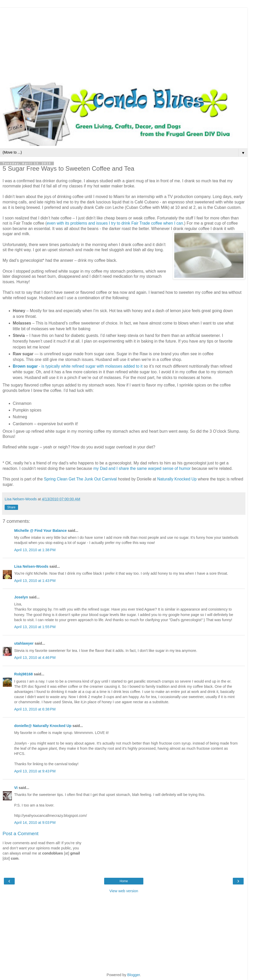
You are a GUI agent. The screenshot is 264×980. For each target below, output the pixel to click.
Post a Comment (20, 833)
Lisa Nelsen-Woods (31, 566)
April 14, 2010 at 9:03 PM (35, 823)
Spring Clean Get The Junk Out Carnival (80, 479)
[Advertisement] (124, 44)
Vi (16, 788)
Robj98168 (23, 674)
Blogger (134, 975)
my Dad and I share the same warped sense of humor (142, 468)
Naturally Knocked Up (177, 479)
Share (11, 507)
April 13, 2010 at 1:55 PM (35, 627)
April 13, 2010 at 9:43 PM (35, 771)
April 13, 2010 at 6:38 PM (35, 709)
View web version (124, 891)
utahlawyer (24, 643)
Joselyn (21, 597)
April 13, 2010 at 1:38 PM (35, 550)
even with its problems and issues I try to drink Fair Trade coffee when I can (115, 223)
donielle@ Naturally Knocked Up (43, 726)
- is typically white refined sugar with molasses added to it (78, 366)
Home (124, 881)
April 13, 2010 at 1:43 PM (35, 581)
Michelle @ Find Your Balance (40, 531)
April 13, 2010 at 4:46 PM (35, 658)
